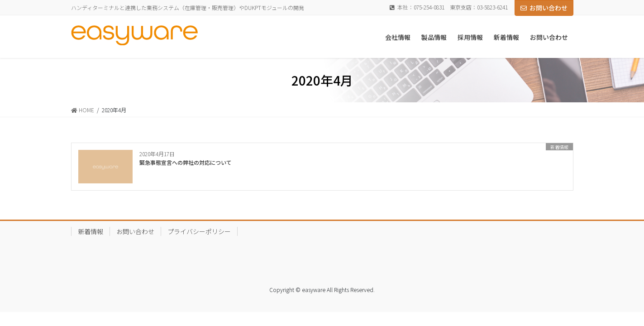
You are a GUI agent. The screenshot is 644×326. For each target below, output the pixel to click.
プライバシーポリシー (199, 231)
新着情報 (91, 231)
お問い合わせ (544, 8)
